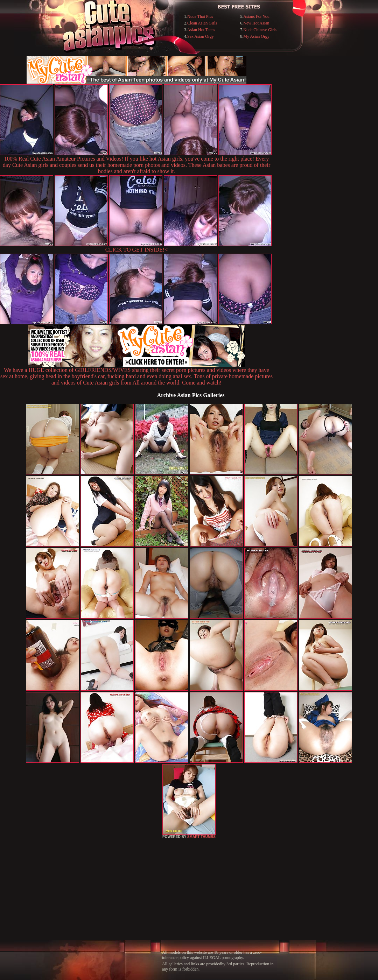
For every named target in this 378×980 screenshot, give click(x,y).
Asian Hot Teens (201, 30)
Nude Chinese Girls (260, 30)
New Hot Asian (256, 23)
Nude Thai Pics (200, 16)
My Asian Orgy (256, 36)
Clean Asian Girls (202, 23)
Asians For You (256, 16)
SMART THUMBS (201, 837)
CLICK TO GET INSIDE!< (136, 250)
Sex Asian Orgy (201, 36)
